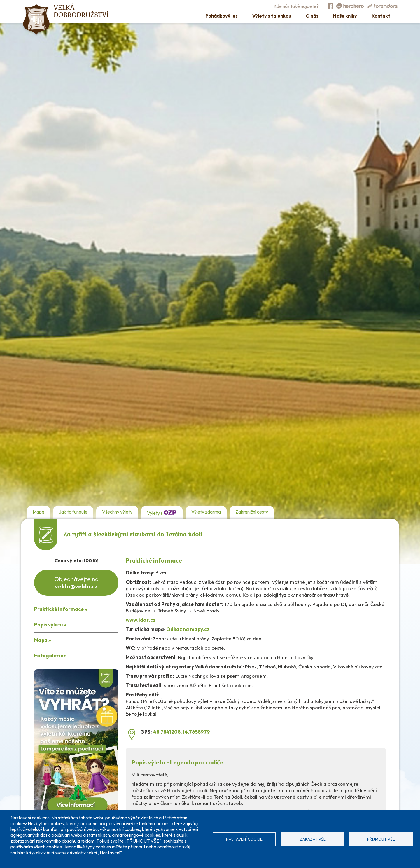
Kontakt (381, 16)
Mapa (38, 512)
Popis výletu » (50, 625)
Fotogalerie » (50, 655)
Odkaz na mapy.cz (188, 629)
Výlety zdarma (206, 512)
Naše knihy (345, 16)
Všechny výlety (117, 512)
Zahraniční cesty (252, 512)
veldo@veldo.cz (76, 586)
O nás (312, 16)
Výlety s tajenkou (272, 16)
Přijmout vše (381, 839)
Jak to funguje (73, 512)
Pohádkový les (222, 16)
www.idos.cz (141, 620)
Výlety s (162, 512)
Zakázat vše (313, 839)
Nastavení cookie (244, 839)
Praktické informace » (61, 609)
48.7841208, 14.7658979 (182, 732)
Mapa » (43, 640)
